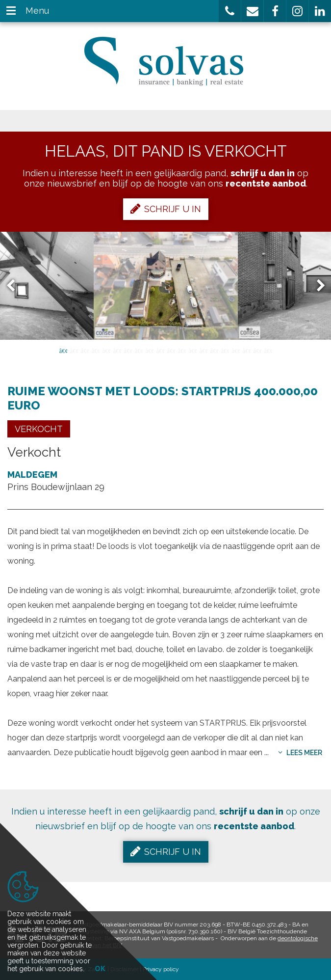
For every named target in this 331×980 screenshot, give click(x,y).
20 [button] (268, 350)
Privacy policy (161, 969)
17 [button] (236, 350)
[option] (165, 286)
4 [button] (96, 350)
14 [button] (204, 350)
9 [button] (150, 350)
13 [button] (193, 350)
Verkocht (39, 429)
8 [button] (139, 350)
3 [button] (85, 350)
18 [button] (247, 350)
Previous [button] (15, 286)
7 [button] (128, 350)
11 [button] (171, 350)
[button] (230, 11)
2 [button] (74, 350)
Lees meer (300, 753)
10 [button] (160, 350)
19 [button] (257, 350)
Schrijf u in (166, 209)
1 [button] (63, 350)
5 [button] (106, 350)
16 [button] (225, 350)
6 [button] (117, 350)
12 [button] (182, 350)
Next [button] (316, 286)
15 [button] (214, 350)
